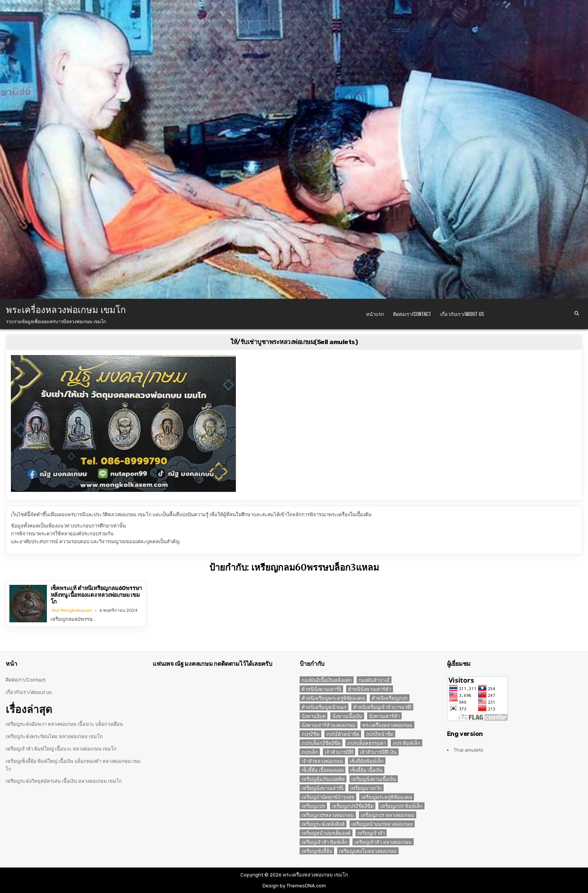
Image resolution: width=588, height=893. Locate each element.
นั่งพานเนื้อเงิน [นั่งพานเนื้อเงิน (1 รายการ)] (347, 716)
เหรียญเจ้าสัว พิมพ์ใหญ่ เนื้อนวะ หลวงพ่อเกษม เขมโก (61, 749)
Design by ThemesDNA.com (294, 886)
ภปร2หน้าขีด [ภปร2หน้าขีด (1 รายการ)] (380, 734)
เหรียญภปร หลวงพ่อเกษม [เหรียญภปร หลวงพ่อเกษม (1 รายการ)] (388, 815)
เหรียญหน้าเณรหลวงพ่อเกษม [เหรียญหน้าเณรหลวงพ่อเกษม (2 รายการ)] (382, 824)
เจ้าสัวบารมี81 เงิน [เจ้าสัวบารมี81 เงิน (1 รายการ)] (378, 752)
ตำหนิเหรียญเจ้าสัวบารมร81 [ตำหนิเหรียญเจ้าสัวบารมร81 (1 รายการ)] (382, 707)
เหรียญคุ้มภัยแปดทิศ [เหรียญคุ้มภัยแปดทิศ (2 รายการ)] (323, 779)
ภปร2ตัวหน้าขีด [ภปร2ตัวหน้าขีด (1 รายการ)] (343, 734)
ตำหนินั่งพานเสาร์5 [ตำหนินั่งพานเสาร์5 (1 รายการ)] (321, 689)
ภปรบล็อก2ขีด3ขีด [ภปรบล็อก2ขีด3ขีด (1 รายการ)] (321, 743)
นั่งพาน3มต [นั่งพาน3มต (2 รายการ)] (313, 716)
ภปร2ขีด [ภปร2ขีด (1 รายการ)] (310, 734)
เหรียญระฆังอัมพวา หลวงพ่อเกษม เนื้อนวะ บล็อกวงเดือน (64, 724)
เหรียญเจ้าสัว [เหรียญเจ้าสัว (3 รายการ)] (371, 833)
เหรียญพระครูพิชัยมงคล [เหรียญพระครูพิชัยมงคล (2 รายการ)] (387, 797)
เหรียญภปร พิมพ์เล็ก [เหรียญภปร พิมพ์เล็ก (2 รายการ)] (401, 806)
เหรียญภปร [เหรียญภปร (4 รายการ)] (313, 806)
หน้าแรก (375, 314)
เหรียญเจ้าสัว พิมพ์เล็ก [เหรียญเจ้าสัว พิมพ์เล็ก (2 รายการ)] (325, 842)
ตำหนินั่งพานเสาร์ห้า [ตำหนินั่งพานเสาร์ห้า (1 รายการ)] (370, 689)
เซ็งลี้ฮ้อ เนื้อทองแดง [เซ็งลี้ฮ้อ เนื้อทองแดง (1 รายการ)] (322, 770)
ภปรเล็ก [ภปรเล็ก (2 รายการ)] (310, 752)
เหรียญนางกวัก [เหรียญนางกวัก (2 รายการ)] (366, 788)
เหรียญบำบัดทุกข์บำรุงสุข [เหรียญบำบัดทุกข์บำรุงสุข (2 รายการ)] (328, 797)
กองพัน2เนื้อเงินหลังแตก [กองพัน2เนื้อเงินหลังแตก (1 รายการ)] (327, 680)
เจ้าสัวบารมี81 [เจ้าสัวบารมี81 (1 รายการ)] (339, 752)
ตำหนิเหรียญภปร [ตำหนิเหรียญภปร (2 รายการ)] (390, 698)
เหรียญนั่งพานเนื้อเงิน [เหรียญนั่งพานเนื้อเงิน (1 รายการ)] (374, 779)
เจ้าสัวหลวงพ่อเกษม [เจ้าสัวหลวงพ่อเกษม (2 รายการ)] (322, 761)
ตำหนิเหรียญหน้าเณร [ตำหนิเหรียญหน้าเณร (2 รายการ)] (324, 707)
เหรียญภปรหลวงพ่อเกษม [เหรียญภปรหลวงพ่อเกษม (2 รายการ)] (328, 815)
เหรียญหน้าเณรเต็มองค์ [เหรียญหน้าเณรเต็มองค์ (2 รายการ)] (326, 833)
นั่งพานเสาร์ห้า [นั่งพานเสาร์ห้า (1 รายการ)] (384, 716)
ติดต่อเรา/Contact (412, 314)
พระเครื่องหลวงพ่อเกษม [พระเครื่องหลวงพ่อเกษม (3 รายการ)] (387, 725)
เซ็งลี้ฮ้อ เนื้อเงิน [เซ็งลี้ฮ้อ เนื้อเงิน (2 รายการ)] (366, 770)
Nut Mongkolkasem (72, 610)
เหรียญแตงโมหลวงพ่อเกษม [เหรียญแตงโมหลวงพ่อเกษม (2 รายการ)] (368, 851)
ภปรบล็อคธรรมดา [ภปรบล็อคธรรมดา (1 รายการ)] (367, 743)
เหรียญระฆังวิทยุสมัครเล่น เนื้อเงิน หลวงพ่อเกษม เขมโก (64, 781)
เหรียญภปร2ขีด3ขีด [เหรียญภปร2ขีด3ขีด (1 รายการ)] (353, 806)
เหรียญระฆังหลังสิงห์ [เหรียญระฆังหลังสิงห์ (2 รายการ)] (323, 824)
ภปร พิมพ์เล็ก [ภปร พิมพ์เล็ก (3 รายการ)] (406, 743)
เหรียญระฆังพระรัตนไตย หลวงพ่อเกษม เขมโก (54, 736)
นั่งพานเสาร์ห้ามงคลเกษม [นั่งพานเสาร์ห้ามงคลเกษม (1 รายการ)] (328, 725)
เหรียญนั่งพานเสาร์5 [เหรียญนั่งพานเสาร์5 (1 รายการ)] (322, 788)
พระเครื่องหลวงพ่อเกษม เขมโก (66, 309)
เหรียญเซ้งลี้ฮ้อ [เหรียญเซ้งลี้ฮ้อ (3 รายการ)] (317, 851)
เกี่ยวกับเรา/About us (462, 314)
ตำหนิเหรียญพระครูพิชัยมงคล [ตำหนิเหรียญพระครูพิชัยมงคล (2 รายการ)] (333, 698)
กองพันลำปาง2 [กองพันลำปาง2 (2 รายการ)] (374, 680)
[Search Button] (577, 313)
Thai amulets (469, 750)
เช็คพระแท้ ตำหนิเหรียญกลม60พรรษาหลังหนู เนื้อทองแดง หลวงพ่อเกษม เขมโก (96, 595)
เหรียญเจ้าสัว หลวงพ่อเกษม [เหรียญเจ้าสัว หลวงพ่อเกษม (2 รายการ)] (383, 842)
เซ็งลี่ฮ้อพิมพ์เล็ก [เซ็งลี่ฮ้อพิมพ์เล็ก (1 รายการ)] (367, 761)
